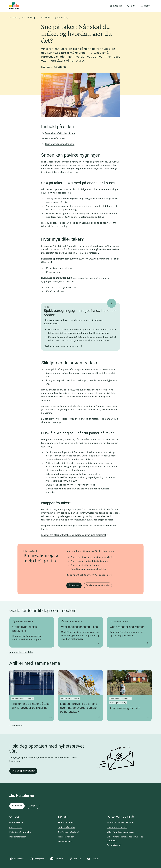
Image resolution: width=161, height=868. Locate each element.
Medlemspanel (65, 842)
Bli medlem (74, 585)
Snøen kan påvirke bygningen (60, 133)
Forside (13, 17)
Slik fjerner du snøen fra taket (60, 144)
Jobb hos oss (16, 827)
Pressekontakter (66, 837)
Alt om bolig (29, 17)
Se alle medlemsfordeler (98, 585)
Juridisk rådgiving (66, 827)
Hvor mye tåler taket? (56, 139)
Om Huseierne (16, 822)
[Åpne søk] (131, 6)
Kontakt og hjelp (66, 822)
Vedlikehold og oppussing (54, 17)
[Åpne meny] (145, 6)
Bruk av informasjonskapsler (121, 822)
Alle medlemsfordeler (21, 652)
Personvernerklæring (117, 827)
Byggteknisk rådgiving (68, 832)
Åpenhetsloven (114, 845)
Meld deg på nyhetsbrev (23, 771)
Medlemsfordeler (18, 837)
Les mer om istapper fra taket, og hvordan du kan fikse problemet (73, 535)
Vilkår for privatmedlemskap (121, 832)
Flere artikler (16, 726)
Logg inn (33, 806)
